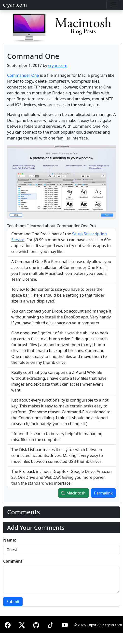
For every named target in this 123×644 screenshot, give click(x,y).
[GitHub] (36, 624)
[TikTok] (50, 624)
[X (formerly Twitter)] (22, 624)
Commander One (23, 75)
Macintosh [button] (73, 493)
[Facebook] (8, 624)
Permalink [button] (103, 493)
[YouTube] (65, 624)
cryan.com (15, 5)
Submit (13, 602)
